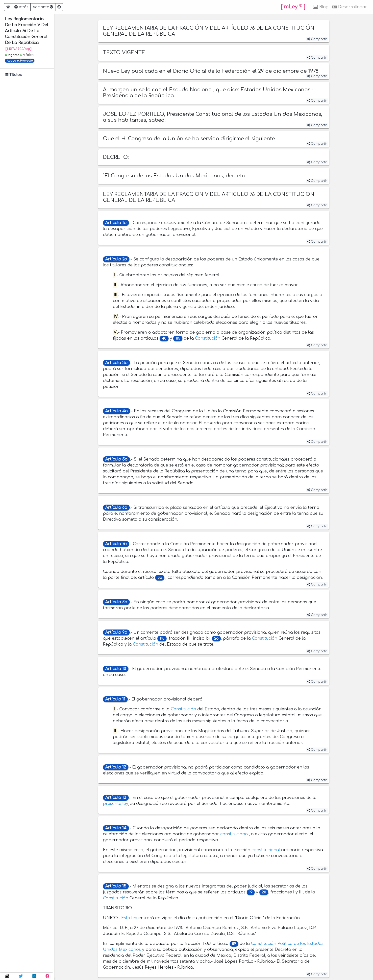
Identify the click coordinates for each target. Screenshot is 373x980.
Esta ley (129, 918)
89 (234, 944)
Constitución (208, 338)
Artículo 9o (116, 632)
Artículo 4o (116, 411)
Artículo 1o (116, 223)
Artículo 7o (116, 544)
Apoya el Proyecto (20, 61)
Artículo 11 (115, 699)
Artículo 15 (116, 886)
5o (160, 578)
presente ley (116, 804)
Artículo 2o (116, 259)
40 (164, 338)
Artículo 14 (116, 828)
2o (216, 639)
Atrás (21, 7)
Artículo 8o (116, 602)
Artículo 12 (116, 767)
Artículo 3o (116, 363)
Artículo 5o (116, 459)
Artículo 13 (116, 798)
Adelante (43, 7)
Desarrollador (350, 7)
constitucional (235, 834)
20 (264, 892)
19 (251, 892)
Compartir (317, 39)
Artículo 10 (116, 669)
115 (178, 338)
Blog (321, 7)
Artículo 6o (116, 508)
